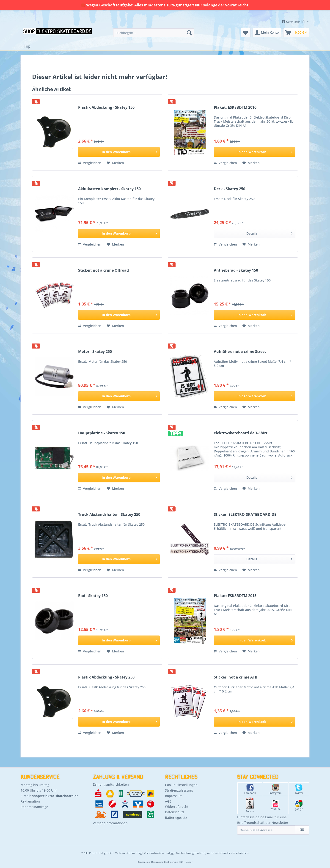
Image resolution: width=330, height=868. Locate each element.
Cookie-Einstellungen (181, 785)
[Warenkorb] (296, 33)
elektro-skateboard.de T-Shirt (241, 433)
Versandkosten (154, 853)
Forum (250, 805)
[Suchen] (189, 33)
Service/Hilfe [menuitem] (294, 22)
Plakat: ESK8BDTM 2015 (235, 596)
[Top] (27, 46)
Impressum (174, 796)
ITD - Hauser (186, 862)
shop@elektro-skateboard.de (55, 796)
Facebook (250, 789)
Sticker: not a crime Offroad (103, 270)
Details (269, 233)
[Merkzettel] (246, 33)
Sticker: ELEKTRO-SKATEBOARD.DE (245, 515)
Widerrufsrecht (177, 807)
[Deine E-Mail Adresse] (266, 830)
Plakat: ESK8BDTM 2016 (235, 107)
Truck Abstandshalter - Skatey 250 (109, 515)
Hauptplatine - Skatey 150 (102, 433)
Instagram (275, 789)
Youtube (275, 805)
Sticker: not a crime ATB (236, 677)
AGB (168, 801)
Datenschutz (175, 812)
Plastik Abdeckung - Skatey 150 (106, 107)
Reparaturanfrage (34, 807)
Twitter (299, 789)
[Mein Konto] (267, 33)
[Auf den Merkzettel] (115, 163)
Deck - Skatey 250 (230, 189)
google (299, 805)
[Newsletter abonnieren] (302, 830)
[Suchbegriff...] (154, 33)
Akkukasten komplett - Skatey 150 (109, 189)
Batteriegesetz (176, 818)
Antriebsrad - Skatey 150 (236, 270)
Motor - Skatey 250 (95, 352)
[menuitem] (154, 33)
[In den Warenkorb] (119, 152)
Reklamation (30, 801)
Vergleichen (90, 163)
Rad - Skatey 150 (93, 596)
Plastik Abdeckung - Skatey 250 (106, 677)
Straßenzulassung (179, 790)
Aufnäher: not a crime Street (240, 352)
